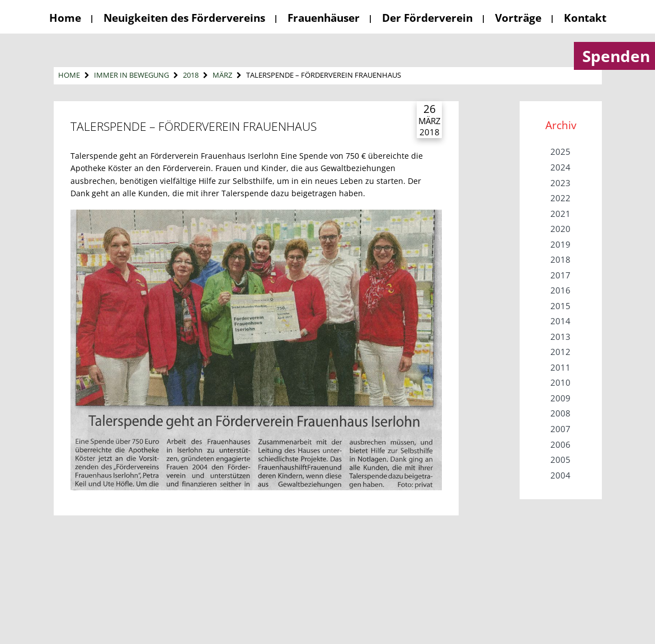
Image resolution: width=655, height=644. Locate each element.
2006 (560, 444)
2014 (560, 321)
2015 (560, 306)
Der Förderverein (427, 18)
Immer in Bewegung (131, 75)
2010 (560, 382)
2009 (560, 398)
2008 (560, 413)
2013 (560, 337)
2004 (560, 475)
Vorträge (518, 18)
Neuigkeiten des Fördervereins (184, 18)
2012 (560, 352)
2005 (560, 460)
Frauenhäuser (324, 18)
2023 (560, 183)
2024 (560, 167)
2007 (560, 429)
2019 (560, 244)
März (222, 75)
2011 (560, 367)
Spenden (616, 56)
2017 (560, 275)
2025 (560, 151)
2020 (560, 229)
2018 (191, 75)
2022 (560, 198)
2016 (560, 290)
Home (65, 18)
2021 (560, 214)
